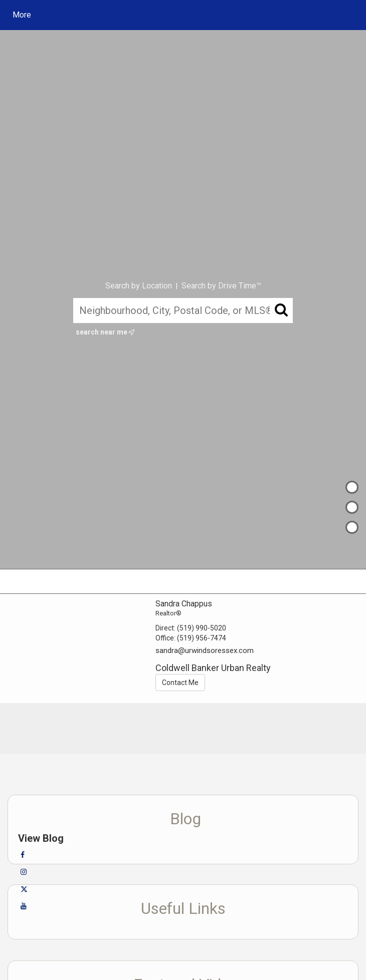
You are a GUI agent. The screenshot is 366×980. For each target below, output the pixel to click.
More (22, 15)
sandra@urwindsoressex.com (205, 650)
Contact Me (180, 683)
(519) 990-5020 (202, 628)
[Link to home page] (103, 15)
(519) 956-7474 (202, 638)
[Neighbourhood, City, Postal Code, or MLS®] (183, 310)
